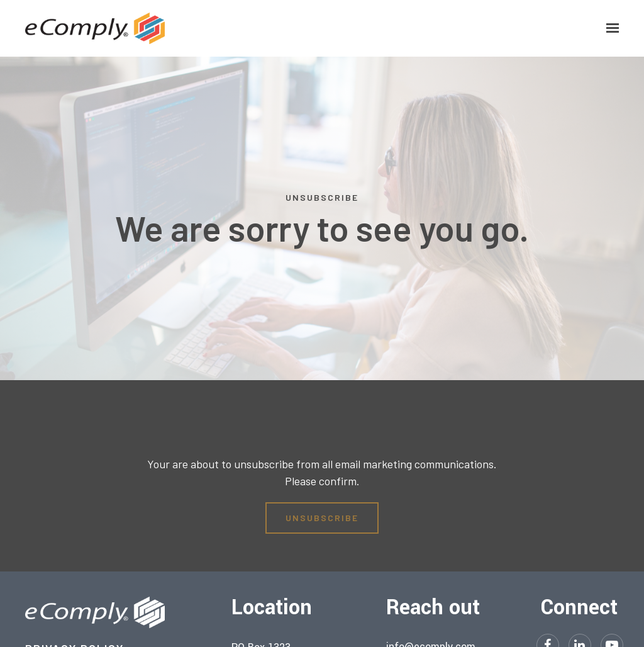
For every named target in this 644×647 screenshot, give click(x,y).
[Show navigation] (609, 28)
